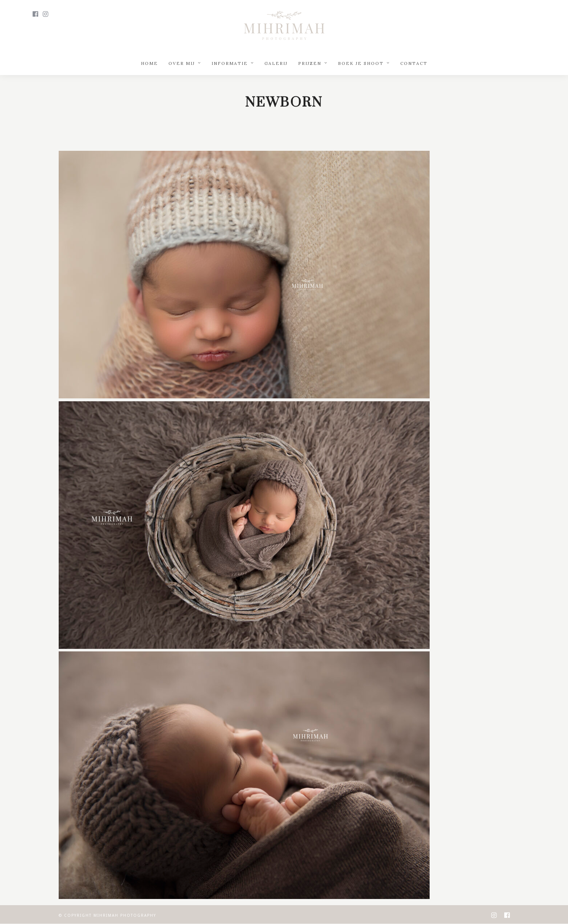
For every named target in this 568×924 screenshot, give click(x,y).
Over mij (182, 63)
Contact (414, 63)
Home (149, 63)
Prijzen (310, 63)
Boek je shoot (361, 63)
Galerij (276, 63)
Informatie (230, 63)
